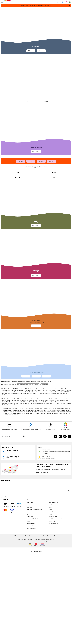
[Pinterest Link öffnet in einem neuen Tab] (65, 525)
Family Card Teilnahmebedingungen (34, 598)
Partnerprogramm (53, 605)
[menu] (2, 2)
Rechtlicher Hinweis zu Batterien (56, 608)
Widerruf (45, 625)
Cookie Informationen (31, 617)
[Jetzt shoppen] (36, 135)
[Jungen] (54, 251)
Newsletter (29, 601)
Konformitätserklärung (54, 612)
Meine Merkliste (30, 615)
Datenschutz (21, 625)
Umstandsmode (28, 472)
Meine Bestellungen (31, 612)
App (28, 603)
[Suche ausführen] (24, 525)
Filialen (50, 598)
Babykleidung (35, 472)
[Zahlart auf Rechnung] (13, 594)
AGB (15, 625)
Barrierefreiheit (53, 625)
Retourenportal (30, 594)
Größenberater (30, 605)
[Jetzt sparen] (36, 394)
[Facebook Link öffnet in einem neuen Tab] (56, 525)
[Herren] (54, 218)
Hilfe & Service (30, 591)
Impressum (39, 625)
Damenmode (20, 472)
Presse (50, 603)
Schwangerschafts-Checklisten (33, 608)
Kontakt (51, 594)
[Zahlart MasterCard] (5, 600)
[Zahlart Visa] (12, 600)
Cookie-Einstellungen (30, 625)
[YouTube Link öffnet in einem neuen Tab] (70, 525)
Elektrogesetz (52, 610)
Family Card (29, 596)
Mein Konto (29, 610)
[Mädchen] (18, 251)
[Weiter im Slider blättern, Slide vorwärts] (69, 579)
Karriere (51, 596)
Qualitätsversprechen (54, 591)
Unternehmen (52, 601)
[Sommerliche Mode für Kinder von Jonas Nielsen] (36, 27)
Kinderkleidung (45, 472)
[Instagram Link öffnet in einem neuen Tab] (60, 525)
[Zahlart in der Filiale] (6, 594)
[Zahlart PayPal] (19, 594)
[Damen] (18, 218)
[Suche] (12, 525)
